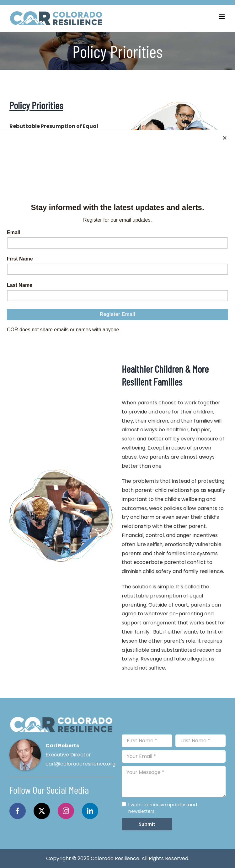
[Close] (225, 138)
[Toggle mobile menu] (222, 17)
